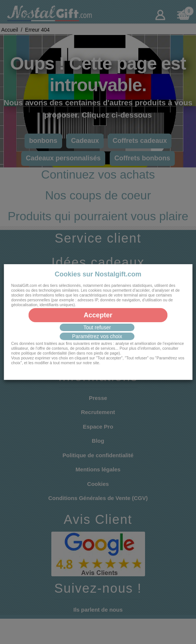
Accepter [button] (98, 315)
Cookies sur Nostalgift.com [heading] (98, 274)
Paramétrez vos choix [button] (97, 336)
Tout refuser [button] (97, 327)
